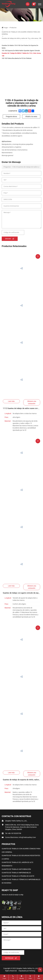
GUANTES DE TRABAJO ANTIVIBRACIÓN (16, 869)
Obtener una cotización (32, 402)
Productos (13, 28)
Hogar (6, 28)
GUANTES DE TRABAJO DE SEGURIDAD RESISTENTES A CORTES (21, 857)
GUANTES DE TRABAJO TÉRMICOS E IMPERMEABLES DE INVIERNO (21, 881)
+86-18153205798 (14, 833)
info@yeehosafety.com (27, 837)
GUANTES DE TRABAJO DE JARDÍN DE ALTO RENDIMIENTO (17, 864)
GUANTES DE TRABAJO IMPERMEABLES (16, 873)
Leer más (11, 401)
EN (28, 4)
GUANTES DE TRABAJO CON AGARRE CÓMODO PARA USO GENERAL (21, 33)
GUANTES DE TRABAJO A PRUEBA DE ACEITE (18, 876)
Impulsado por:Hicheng (27, 971)
